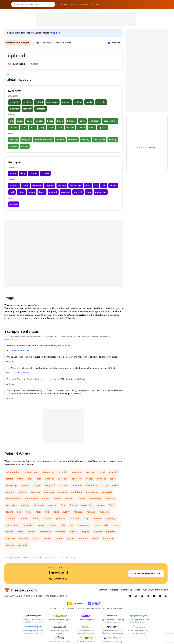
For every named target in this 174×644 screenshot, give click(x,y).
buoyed (37, 485)
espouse (52, 505)
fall (96, 185)
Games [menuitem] (74, 4)
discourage (76, 185)
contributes (92, 492)
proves (52, 525)
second (70, 127)
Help (138, 590)
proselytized (12, 525)
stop (89, 192)
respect (116, 525)
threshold (58, 573)
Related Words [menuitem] (64, 43)
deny (23, 173)
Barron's (13, 362)
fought (9, 512)
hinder (113, 185)
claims (105, 485)
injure (21, 192)
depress (50, 185)
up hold (57, 33)
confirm (27, 102)
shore (20, 532)
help (24, 127)
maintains (105, 512)
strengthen (45, 532)
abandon (14, 185)
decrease (37, 185)
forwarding (87, 505)
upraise (103, 127)
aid (11, 121)
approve (90, 472)
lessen (32, 192)
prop (42, 127)
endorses (110, 499)
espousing (39, 505)
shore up (73, 140)
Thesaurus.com (6, 4)
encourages (95, 499)
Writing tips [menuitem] (98, 4)
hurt (12, 192)
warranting (108, 538)
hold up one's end (43, 140)
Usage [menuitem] (36, 43)
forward (101, 505)
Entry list (103, 590)
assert (102, 472)
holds (56, 512)
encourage (53, 102)
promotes (74, 518)
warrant (10, 545)
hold (47, 512)
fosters (73, 505)
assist (20, 121)
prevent (78, 192)
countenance (110, 121)
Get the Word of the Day (146, 574)
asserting (114, 472)
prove (41, 525)
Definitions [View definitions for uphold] (116, 43)
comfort (10, 492)
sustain (81, 127)
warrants (22, 545)
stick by (85, 140)
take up (113, 140)
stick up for (99, 140)
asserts (9, 479)
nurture (24, 518)
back (29, 121)
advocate (14, 102)
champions (92, 485)
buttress (71, 121)
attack (13, 173)
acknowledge (31, 472)
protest (45, 173)
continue (63, 492)
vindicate (41, 109)
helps (29, 512)
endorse (66, 102)
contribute (77, 492)
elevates (69, 499)
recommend (84, 525)
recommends (101, 525)
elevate (14, 127)
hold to (78, 102)
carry (82, 121)
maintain (78, 512)
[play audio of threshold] (50, 579)
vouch (95, 538)
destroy (62, 185)
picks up (48, 518)
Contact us (127, 590)
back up (14, 140)
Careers (114, 590)
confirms (35, 492)
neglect (53, 192)
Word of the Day (57, 568)
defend (39, 102)
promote (101, 102)
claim (115, 485)
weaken (14, 204)
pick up (60, 140)
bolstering (77, 479)
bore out (101, 479)
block (25, 185)
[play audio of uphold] (9, 64)
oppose (34, 173)
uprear (25, 146)
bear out (49, 479)
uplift (92, 127)
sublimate (60, 532)
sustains (48, 538)
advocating (48, 472)
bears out (63, 479)
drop (88, 185)
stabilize (32, 532)
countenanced (13, 499)
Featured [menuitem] (63, 4)
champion (94, 121)
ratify (63, 525)
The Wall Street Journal (19, 350)
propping (111, 518)
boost (50, 121)
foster (112, 505)
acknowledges (13, 472)
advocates (77, 472)
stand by (27, 109)
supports (111, 532)
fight (63, 505)
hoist (33, 127)
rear (60, 127)
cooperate (107, 492)
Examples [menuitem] (48, 43)
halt (104, 185)
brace (60, 121)
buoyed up (11, 485)
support (73, 532)
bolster (39, 121)
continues (49, 492)
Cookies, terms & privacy (155, 590)
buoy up (26, 140)
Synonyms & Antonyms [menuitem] (18, 43)
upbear (13, 146)
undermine (101, 192)
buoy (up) (50, 485)
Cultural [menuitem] (84, 4)
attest (20, 479)
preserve (61, 518)
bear (39, 479)
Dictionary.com (168, 4)
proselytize (28, 525)
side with (14, 109)
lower (42, 192)
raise (51, 127)
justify (89, 102)
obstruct (65, 192)
